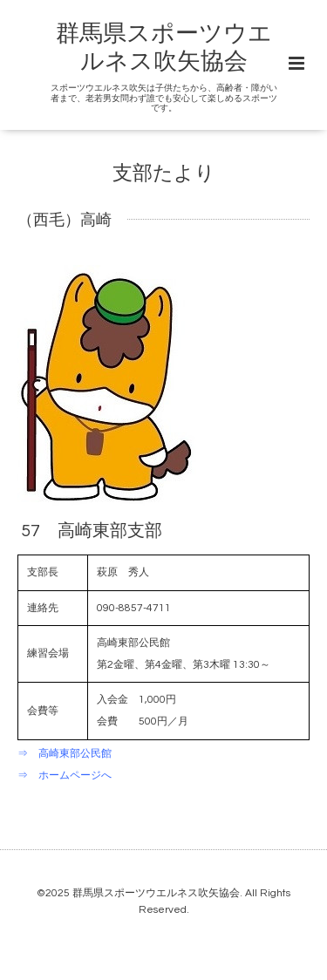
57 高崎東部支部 (92, 531)
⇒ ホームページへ (65, 776)
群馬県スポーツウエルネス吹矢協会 (156, 893)
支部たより (164, 174)
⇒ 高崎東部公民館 (65, 754)
